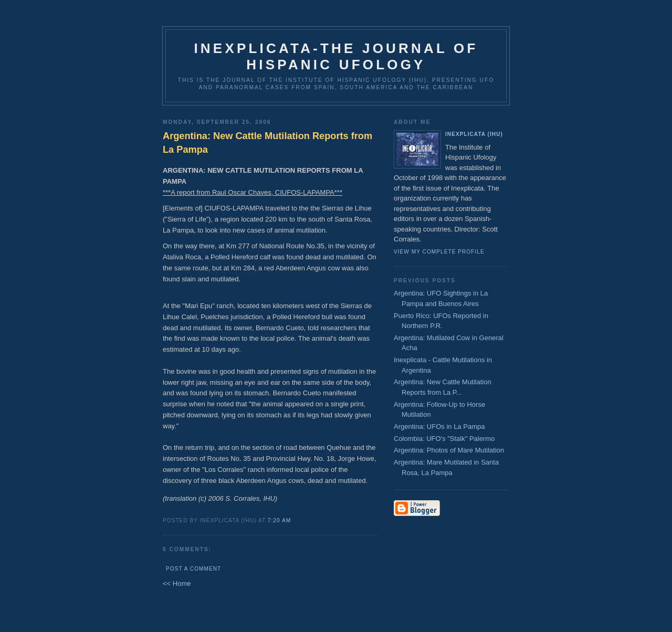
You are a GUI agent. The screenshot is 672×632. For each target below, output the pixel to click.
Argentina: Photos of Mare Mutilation (449, 450)
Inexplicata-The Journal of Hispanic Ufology (336, 56)
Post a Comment (193, 569)
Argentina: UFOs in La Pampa (439, 426)
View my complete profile (439, 252)
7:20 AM (279, 520)
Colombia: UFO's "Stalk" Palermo (444, 439)
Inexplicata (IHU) (474, 134)
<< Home (177, 583)
